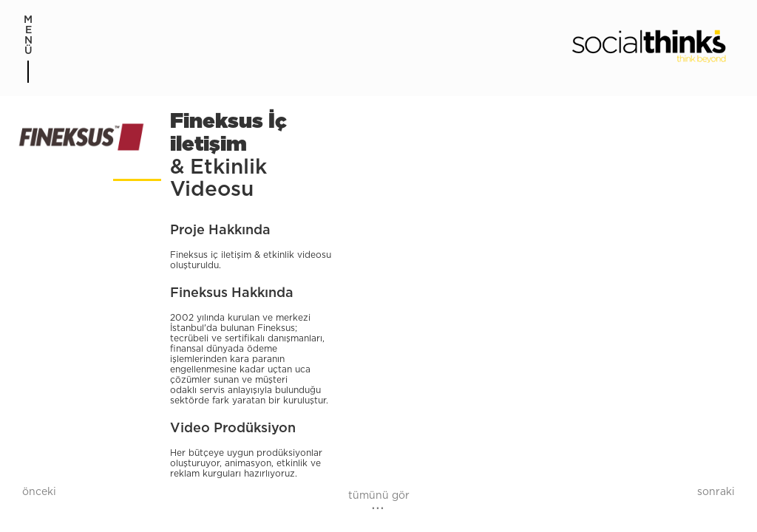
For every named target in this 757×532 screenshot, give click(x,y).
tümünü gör (379, 496)
